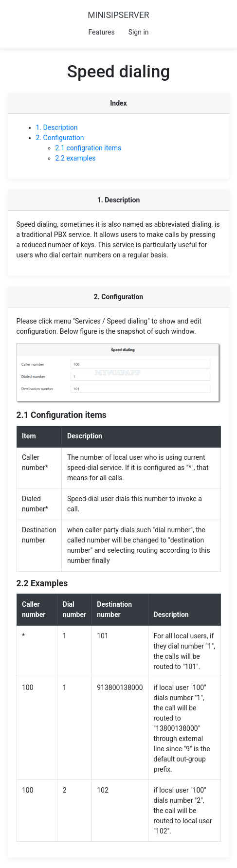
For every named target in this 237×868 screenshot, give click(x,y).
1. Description (57, 127)
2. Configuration (60, 138)
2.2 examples (76, 158)
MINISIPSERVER (118, 15)
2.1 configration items (89, 148)
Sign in (139, 32)
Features (101, 32)
